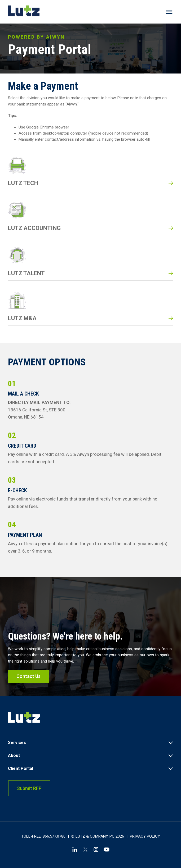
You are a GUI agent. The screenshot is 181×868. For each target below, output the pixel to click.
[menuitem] (90, 743)
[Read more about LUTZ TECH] (90, 173)
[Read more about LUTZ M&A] (90, 308)
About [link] (14, 756)
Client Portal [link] (21, 768)
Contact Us (28, 683)
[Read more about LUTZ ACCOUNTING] (90, 218)
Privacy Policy (145, 836)
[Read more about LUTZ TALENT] (90, 263)
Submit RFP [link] (29, 788)
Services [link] (17, 743)
